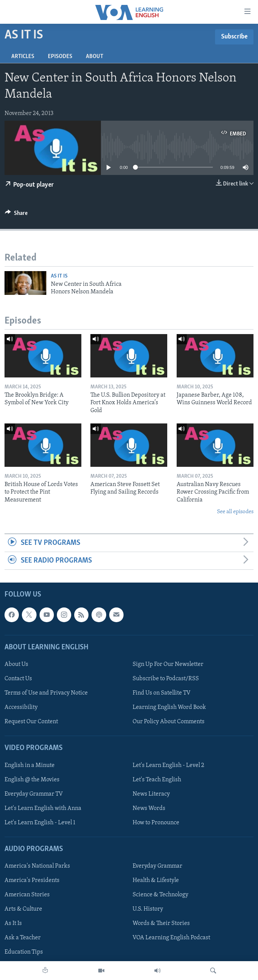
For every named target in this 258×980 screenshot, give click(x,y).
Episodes (60, 57)
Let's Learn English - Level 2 (168, 765)
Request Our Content (31, 722)
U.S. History (148, 909)
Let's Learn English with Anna (43, 808)
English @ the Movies (32, 780)
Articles (23, 57)
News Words (149, 808)
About (95, 57)
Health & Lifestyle (156, 881)
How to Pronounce (156, 823)
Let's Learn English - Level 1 (40, 823)
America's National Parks (37, 867)
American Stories (27, 895)
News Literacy (151, 794)
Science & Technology (160, 895)
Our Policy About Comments (169, 722)
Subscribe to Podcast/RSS (166, 679)
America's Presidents (32, 881)
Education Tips (24, 952)
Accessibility (21, 708)
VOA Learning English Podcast (171, 938)
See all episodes (235, 512)
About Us (16, 664)
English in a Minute (30, 765)
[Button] (16, 215)
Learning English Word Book (169, 708)
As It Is (59, 276)
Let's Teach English (157, 780)
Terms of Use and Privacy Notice (46, 693)
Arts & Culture (23, 909)
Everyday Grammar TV (34, 794)
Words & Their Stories (161, 924)
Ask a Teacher (23, 938)
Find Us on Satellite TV (162, 693)
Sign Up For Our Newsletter (168, 664)
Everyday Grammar (157, 867)
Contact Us (18, 679)
